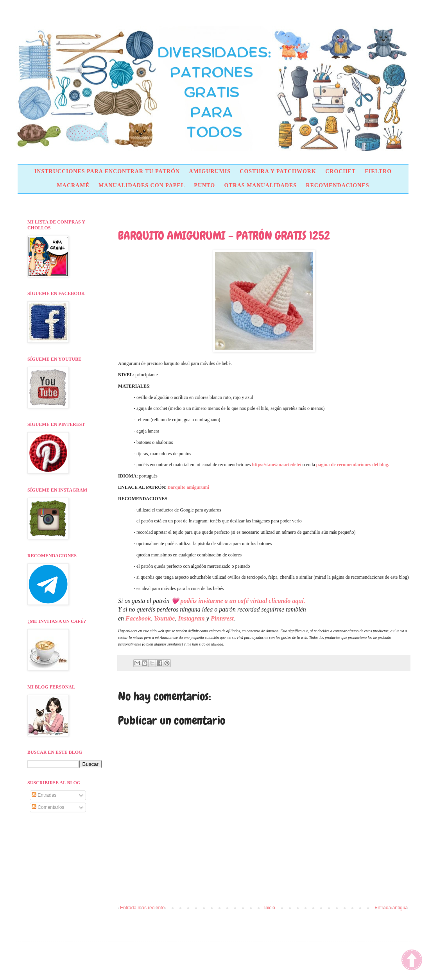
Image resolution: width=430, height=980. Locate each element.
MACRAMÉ (73, 185)
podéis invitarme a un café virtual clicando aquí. (243, 601)
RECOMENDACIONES (337, 185)
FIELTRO (378, 171)
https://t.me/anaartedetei (277, 465)
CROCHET (340, 171)
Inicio (270, 908)
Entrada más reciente (142, 908)
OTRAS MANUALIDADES (260, 185)
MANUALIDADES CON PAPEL (142, 185)
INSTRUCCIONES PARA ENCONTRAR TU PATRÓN (107, 171)
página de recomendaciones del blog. (353, 465)
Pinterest (222, 618)
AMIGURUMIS (210, 171)
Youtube (164, 618)
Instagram (191, 618)
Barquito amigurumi (188, 487)
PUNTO (204, 185)
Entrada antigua (391, 908)
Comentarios (48, 807)
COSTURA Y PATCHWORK (278, 171)
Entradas (44, 795)
